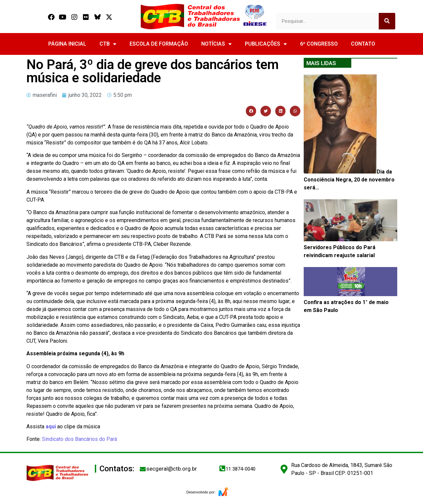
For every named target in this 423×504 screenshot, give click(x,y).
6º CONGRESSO (319, 44)
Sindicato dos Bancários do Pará (79, 439)
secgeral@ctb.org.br (172, 469)
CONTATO (363, 44)
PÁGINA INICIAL (67, 44)
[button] (251, 111)
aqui (51, 426)
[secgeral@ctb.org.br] (143, 469)
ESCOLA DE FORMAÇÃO (159, 44)
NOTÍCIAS (216, 44)
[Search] (387, 21)
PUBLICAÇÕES (266, 44)
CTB (108, 44)
